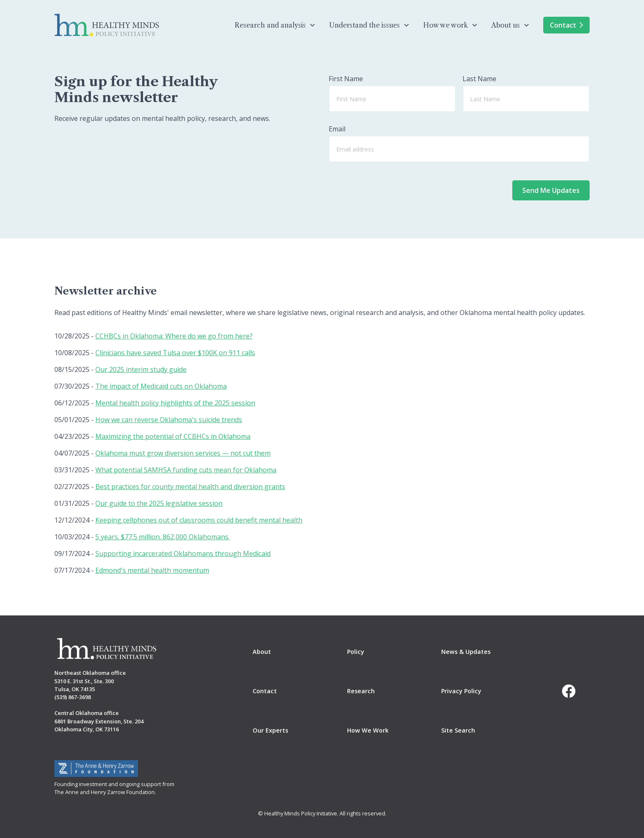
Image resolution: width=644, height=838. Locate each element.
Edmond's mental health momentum (152, 570)
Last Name (479, 79)
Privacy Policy (461, 691)
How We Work (368, 730)
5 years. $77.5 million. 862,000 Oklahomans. (162, 537)
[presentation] (442, 185)
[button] (275, 25)
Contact (566, 25)
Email (337, 129)
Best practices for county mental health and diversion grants (190, 487)
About (262, 652)
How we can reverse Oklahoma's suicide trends (169, 420)
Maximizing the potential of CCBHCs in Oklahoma (173, 436)
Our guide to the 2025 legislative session (159, 503)
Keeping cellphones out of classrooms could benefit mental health (199, 520)
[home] (107, 25)
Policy (356, 652)
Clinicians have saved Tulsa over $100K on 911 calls (175, 353)
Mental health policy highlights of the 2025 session (175, 403)
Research (361, 691)
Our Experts (270, 730)
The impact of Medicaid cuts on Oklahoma (161, 386)
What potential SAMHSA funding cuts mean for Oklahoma (186, 470)
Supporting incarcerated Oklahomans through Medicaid (183, 554)
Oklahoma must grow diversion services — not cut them (183, 453)
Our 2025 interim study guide (141, 369)
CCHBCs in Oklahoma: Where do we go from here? (174, 336)
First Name (346, 79)
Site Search (458, 730)
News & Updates (466, 652)
